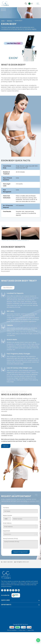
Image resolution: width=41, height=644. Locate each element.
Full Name (6, 508)
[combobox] (4, 535)
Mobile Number (8, 516)
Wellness (10, 21)
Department (7, 531)
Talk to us (6, 446)
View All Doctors (8, 288)
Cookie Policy (31, 630)
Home (3, 21)
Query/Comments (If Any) (10, 539)
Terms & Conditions (12, 630)
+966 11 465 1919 (8, 562)
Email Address (7, 524)
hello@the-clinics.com (23, 562)
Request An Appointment (21, 552)
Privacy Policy (22, 630)
